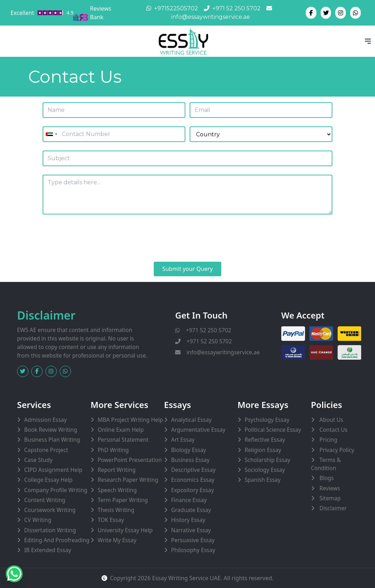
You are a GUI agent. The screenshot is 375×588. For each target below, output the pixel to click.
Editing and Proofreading (57, 540)
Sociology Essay (265, 470)
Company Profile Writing (56, 490)
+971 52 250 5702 (203, 330)
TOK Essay (111, 520)
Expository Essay (193, 490)
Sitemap (330, 498)
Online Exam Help (121, 430)
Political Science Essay (273, 430)
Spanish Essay (263, 480)
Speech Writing (117, 490)
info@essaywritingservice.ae (217, 352)
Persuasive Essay (193, 540)
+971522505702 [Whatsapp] (172, 8)
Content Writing (45, 500)
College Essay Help (48, 480)
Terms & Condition (326, 464)
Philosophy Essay (193, 550)
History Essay (188, 520)
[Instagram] (341, 13)
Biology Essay (189, 450)
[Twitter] (326, 13)
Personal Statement (123, 440)
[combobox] (51, 134)
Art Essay (183, 440)
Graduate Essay (191, 510)
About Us (331, 420)
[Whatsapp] (355, 13)
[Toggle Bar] (368, 41)
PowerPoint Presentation (130, 460)
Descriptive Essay (193, 470)
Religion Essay (263, 450)
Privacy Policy (336, 450)
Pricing (328, 440)
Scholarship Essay (268, 460)
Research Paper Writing (128, 480)
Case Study (38, 460)
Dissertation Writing (50, 530)
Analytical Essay (191, 420)
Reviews (329, 488)
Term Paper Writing (123, 500)
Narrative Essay (191, 530)
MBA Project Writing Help (130, 420)
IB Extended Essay (48, 550)
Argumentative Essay (198, 430)
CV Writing (38, 520)
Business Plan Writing (52, 440)
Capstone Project (46, 450)
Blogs (326, 478)
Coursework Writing (50, 510)
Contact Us (333, 430)
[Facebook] (311, 13)
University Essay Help (125, 530)
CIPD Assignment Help (53, 470)
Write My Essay (117, 540)
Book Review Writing (51, 430)
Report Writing (117, 470)
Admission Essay (45, 420)
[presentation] (97, 239)
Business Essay (190, 460)
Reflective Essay (265, 440)
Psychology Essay (267, 420)
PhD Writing (113, 450)
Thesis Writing (116, 510)
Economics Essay (193, 480)
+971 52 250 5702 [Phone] (232, 8)
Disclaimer (333, 508)
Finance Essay (189, 500)
